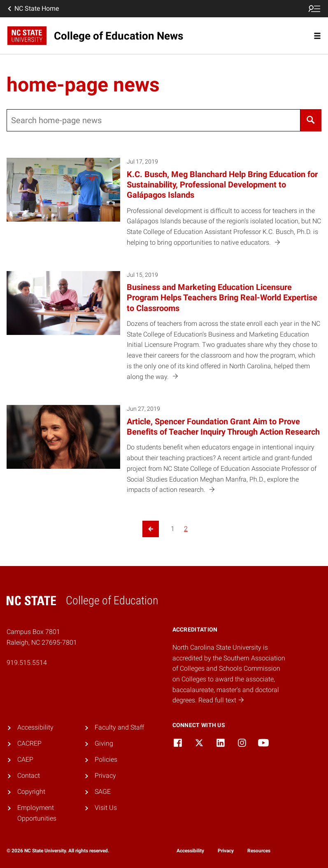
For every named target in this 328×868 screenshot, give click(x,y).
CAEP (25, 759)
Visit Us (106, 808)
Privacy (105, 776)
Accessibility (35, 727)
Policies (106, 759)
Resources (259, 851)
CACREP (29, 743)
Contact (29, 776)
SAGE (103, 792)
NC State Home (33, 9)
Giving (104, 743)
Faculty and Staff (119, 727)
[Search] (311, 120)
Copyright (31, 792)
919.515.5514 (27, 663)
